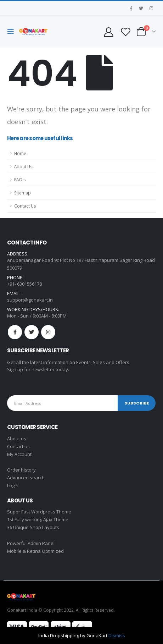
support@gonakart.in (30, 300)
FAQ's (20, 180)
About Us (23, 166)
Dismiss (117, 635)
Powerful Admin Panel (31, 543)
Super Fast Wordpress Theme (39, 512)
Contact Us (25, 206)
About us (17, 439)
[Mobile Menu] (12, 32)
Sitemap (23, 193)
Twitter (32, 332)
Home (20, 153)
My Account (19, 454)
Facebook (15, 332)
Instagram (48, 332)
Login (13, 485)
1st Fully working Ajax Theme (38, 519)
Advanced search (26, 478)
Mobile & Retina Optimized (35, 551)
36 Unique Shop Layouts (33, 527)
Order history (21, 470)
